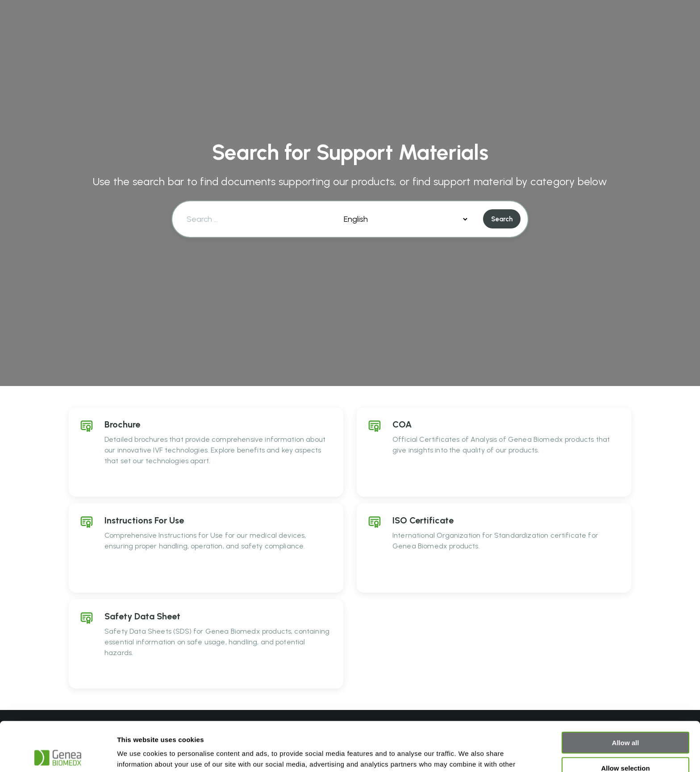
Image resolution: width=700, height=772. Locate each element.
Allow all (626, 693)
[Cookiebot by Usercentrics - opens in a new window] (58, 755)
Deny (626, 744)
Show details (469, 754)
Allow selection (625, 719)
